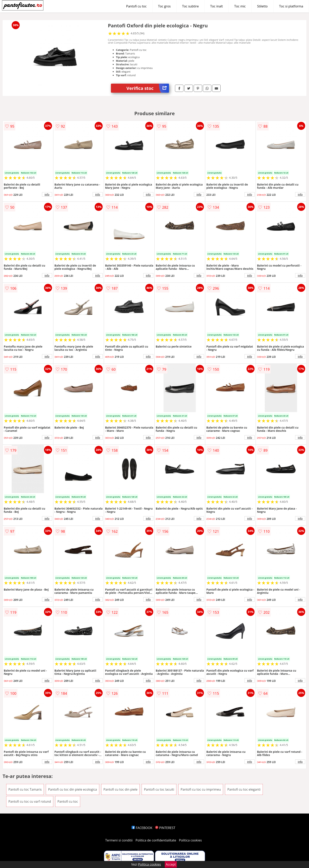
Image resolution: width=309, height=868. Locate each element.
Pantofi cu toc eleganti (244, 789)
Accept (171, 864)
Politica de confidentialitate (156, 840)
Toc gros (164, 6)
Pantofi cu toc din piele (121, 789)
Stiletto (262, 6)
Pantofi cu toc (136, 6)
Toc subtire (190, 6)
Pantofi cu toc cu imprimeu (201, 789)
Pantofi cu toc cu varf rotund (30, 801)
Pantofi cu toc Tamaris (25, 789)
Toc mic (240, 6)
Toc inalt (216, 6)
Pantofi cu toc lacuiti (159, 789)
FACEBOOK (142, 828)
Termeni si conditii (119, 840)
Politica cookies (190, 840)
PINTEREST (165, 828)
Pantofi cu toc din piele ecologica (72, 789)
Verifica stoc (148, 88)
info (47, 194)
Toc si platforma (291, 6)
